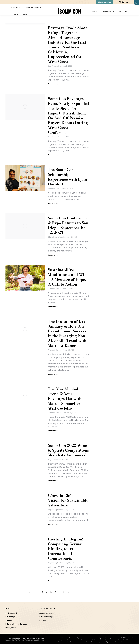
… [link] (59, 592)
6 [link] (55, 592)
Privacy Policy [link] (11, 628)
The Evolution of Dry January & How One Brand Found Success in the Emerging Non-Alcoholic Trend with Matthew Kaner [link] (67, 333)
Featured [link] (55, 66)
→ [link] (68, 592)
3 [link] (42, 592)
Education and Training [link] (57, 237)
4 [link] (47, 592)
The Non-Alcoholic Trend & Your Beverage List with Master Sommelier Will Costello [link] (65, 399)
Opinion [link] (59, 189)
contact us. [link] (130, 642)
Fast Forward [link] (20, 640)
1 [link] (34, 592)
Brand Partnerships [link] (46, 617)
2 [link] (38, 592)
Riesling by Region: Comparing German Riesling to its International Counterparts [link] (66, 549)
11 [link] (64, 592)
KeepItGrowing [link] (38, 640)
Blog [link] (49, 66)
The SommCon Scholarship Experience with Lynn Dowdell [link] (67, 177)
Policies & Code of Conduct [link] (16, 624)
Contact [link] (9, 620)
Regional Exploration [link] (56, 510)
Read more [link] (53, 84)
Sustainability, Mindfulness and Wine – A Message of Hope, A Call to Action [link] (68, 277)
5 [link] (51, 592)
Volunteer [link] (43, 620)
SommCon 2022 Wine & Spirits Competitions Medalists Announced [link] (68, 450)
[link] (136, 3)
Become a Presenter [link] (47, 613)
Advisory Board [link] (11, 613)
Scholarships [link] (10, 617)
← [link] (30, 592)
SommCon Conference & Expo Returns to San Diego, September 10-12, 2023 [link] (68, 225)
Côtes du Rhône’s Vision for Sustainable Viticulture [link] (68, 500)
